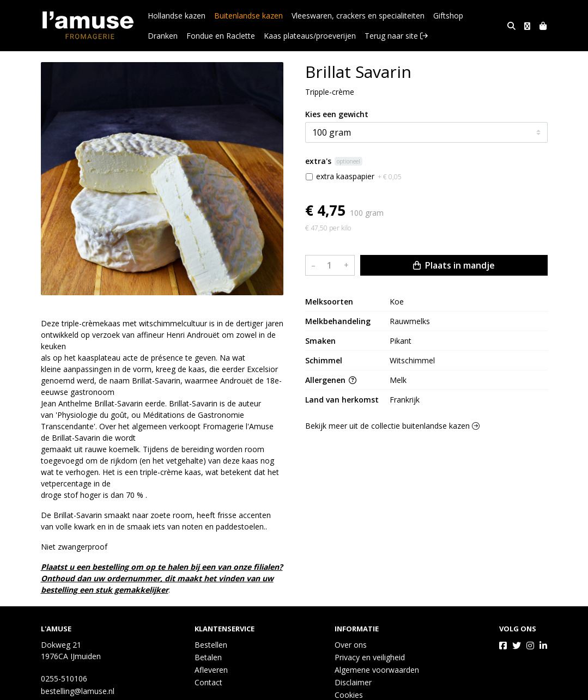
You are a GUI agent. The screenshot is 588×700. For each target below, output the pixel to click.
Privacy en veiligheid (370, 657)
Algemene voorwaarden (377, 670)
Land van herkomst (342, 400)
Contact (208, 682)
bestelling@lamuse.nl (78, 691)
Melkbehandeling (338, 321)
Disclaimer (353, 682)
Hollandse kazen (177, 16)
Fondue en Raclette (182, 36)
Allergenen (331, 380)
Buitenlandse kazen (248, 16)
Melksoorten (329, 302)
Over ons (351, 645)
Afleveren (211, 670)
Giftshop (448, 16)
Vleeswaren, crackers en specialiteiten (358, 16)
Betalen (208, 657)
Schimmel (324, 360)
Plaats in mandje (454, 265)
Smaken (320, 341)
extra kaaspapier (359, 176)
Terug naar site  (357, 36)
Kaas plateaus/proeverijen (271, 36)
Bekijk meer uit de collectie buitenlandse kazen (392, 426)
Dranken (487, 16)
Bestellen (211, 645)
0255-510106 (64, 678)
